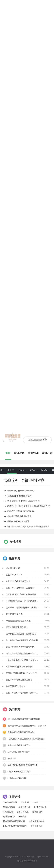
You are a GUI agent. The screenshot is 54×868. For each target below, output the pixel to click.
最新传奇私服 (25, 807)
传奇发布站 (8, 812)
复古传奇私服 (23, 812)
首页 (8, 453)
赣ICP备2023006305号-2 (27, 861)
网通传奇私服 (40, 807)
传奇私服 (25, 802)
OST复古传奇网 (10, 802)
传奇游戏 (33, 453)
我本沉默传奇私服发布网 (14, 821)
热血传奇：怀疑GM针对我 (24, 480)
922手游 (22, 817)
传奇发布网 (37, 812)
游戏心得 (47, 453)
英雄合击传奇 (9, 807)
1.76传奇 (36, 802)
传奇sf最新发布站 (37, 821)
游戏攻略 (19, 453)
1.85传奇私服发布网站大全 (15, 826)
